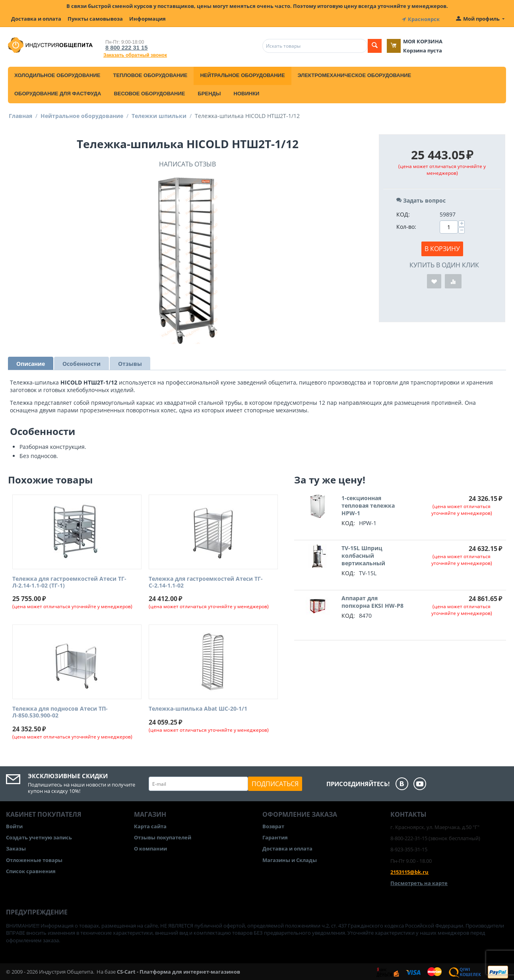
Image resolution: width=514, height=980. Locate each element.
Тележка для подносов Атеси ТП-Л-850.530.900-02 (60, 711)
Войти (14, 825)
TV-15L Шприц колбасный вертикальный (363, 554)
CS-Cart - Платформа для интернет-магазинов (178, 970)
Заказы (16, 848)
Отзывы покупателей (163, 836)
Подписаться (275, 783)
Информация (147, 19)
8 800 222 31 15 (124, 46)
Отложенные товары (34, 859)
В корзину (442, 247)
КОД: (403, 213)
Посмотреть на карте (419, 882)
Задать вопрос (421, 199)
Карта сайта (150, 825)
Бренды (209, 92)
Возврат (273, 825)
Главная (20, 115)
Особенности (81, 362)
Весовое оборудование (149, 92)
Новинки (247, 92)
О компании (150, 848)
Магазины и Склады (290, 859)
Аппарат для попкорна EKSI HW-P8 (372, 601)
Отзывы (130, 362)
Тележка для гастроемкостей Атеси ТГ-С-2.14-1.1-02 (206, 581)
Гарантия (275, 836)
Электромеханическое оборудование (355, 74)
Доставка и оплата (36, 19)
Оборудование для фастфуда (58, 92)
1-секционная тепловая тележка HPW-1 (368, 504)
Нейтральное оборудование (242, 74)
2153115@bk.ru (409, 871)
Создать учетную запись (39, 836)
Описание (31, 362)
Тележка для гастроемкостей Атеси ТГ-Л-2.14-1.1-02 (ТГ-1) (69, 581)
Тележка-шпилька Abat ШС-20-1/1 (198, 708)
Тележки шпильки (159, 115)
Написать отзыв (187, 163)
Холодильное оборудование (57, 74)
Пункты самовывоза (95, 19)
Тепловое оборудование (150, 74)
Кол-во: (406, 225)
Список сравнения (31, 870)
